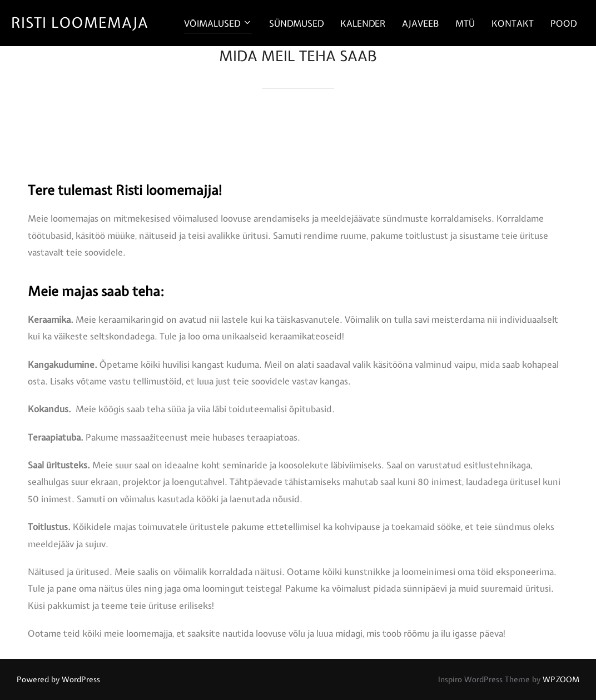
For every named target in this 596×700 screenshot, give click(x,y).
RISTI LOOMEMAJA (80, 22)
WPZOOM (561, 679)
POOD (563, 23)
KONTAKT (513, 23)
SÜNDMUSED (296, 23)
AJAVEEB (420, 23)
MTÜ (465, 23)
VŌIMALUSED (218, 23)
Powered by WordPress (58, 679)
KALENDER (363, 23)
